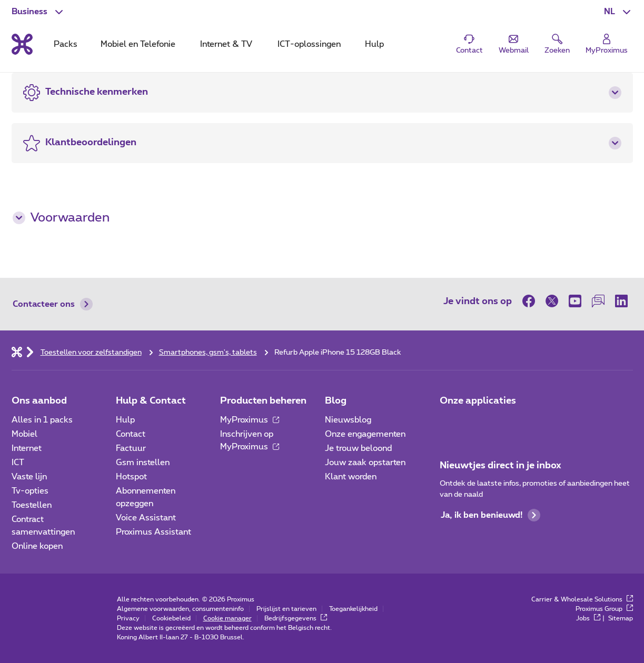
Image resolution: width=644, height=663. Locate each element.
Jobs (588, 618)
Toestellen (32, 505)
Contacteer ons (53, 304)
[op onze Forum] (598, 301)
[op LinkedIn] (621, 301)
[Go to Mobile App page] (479, 423)
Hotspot (131, 477)
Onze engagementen (365, 434)
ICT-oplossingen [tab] (309, 44)
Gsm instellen (143, 463)
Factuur (131, 448)
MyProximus (250, 420)
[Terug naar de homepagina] (22, 44)
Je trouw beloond (358, 448)
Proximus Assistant (153, 532)
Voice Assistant (146, 518)
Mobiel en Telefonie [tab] (138, 44)
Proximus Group (604, 609)
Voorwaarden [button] (61, 218)
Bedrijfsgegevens (296, 618)
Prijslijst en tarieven (286, 609)
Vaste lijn (29, 477)
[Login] (607, 44)
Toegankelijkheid (353, 609)
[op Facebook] (531, 301)
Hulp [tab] (374, 44)
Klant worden (351, 477)
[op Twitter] (552, 301)
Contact (131, 434)
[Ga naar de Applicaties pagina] (449, 423)
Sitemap (621, 618)
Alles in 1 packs (42, 420)
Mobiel (24, 434)
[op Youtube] (575, 301)
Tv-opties (30, 491)
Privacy (128, 618)
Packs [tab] (66, 44)
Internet (27, 448)
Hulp (125, 420)
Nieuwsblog (348, 420)
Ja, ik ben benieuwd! (491, 515)
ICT (18, 463)
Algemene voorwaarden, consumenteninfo (180, 609)
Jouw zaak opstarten (365, 463)
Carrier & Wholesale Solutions (582, 599)
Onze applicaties (478, 401)
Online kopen (37, 546)
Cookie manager (227, 618)
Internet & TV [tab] (226, 44)
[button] (618, 12)
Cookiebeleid (171, 618)
